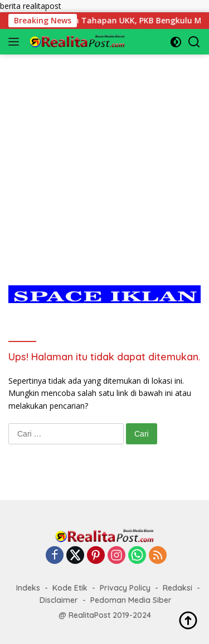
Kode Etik (70, 588)
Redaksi (178, 588)
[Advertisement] (104, 159)
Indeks (28, 588)
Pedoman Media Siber (131, 600)
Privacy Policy (125, 588)
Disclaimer (59, 600)
